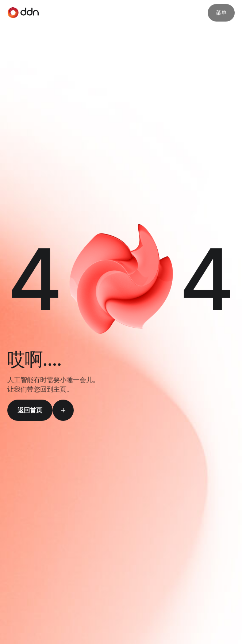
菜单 (221, 13)
